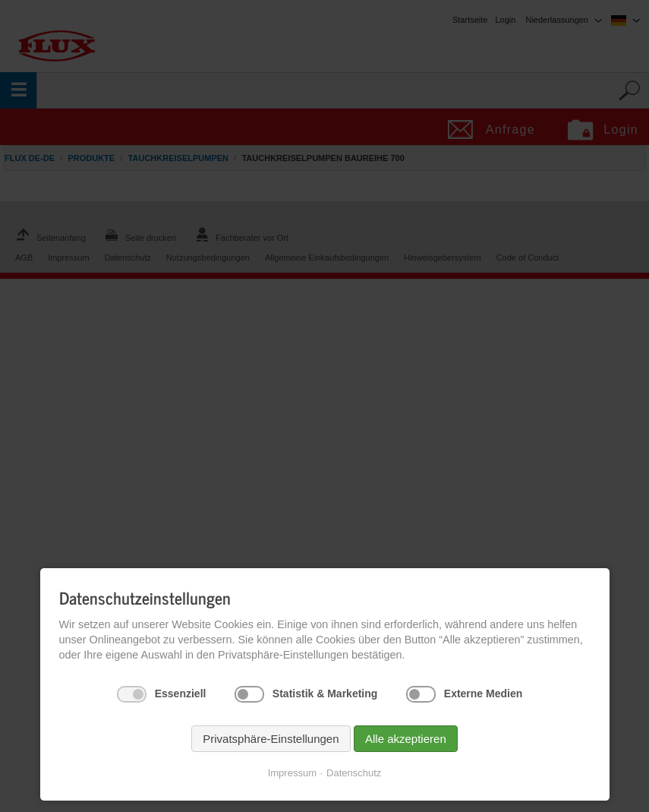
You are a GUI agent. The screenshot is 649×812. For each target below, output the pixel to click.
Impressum (292, 773)
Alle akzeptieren (406, 739)
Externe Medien (483, 694)
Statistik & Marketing (325, 694)
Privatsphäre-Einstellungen (271, 739)
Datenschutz (354, 773)
